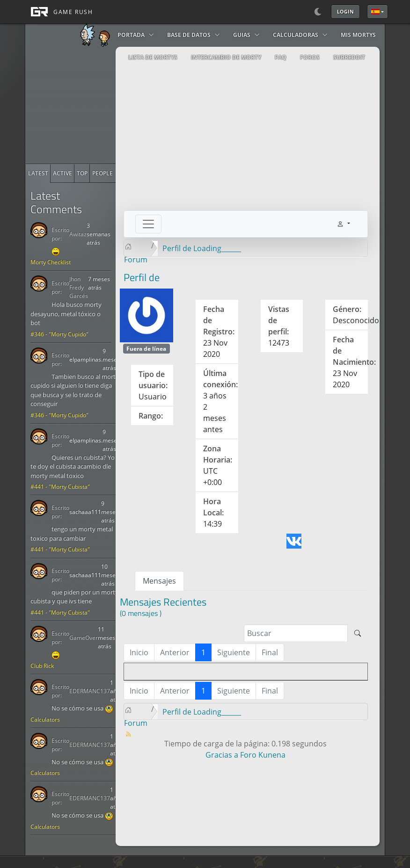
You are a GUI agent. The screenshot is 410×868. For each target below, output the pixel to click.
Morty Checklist (51, 262)
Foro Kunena (263, 755)
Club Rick (42, 666)
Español (375, 12)
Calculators (45, 720)
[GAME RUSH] (59, 12)
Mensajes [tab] (159, 581)
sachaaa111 (85, 512)
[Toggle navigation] (148, 224)
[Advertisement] (96, 105)
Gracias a (222, 755)
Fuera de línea (146, 349)
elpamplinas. (86, 359)
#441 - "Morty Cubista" (60, 487)
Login (345, 11)
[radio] (38, 174)
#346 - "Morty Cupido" (59, 334)
